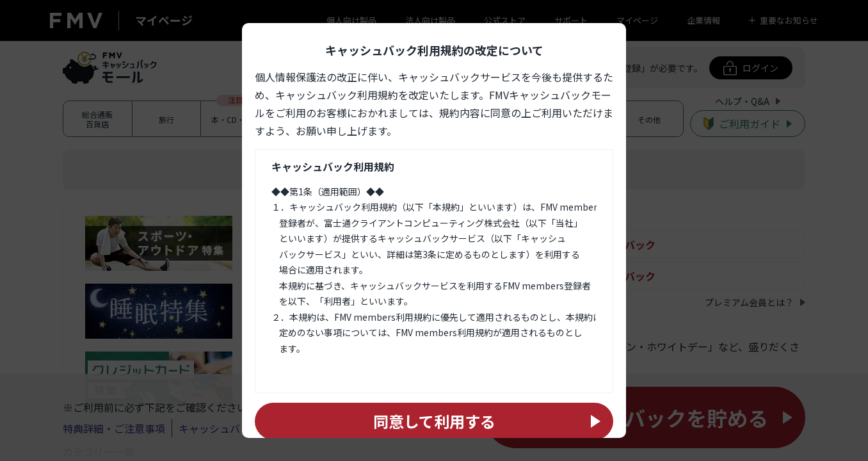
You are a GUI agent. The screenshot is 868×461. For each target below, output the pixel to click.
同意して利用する (434, 421)
